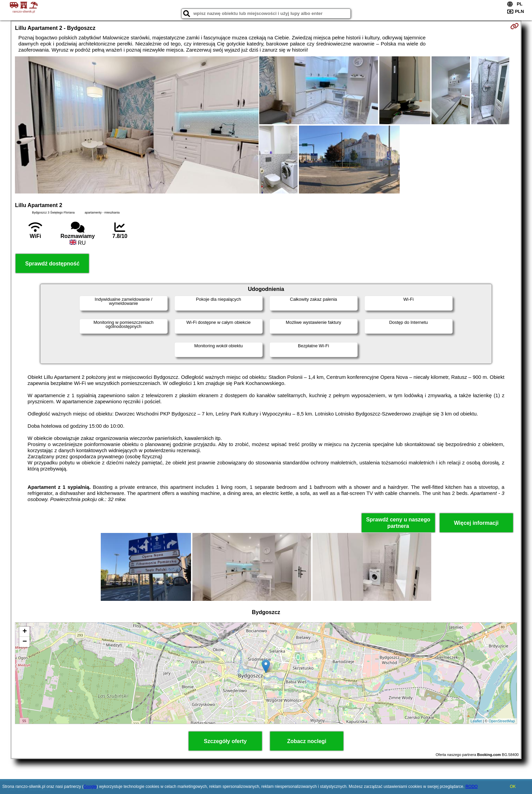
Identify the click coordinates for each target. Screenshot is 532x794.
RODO (472, 787)
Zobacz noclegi (307, 741)
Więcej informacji (476, 523)
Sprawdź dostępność (52, 264)
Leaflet (476, 721)
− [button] (25, 642)
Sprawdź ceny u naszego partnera (398, 523)
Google (90, 787)
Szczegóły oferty (225, 741)
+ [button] (25, 632)
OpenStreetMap (502, 721)
